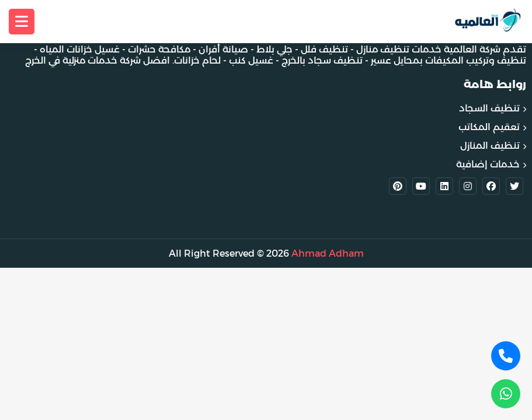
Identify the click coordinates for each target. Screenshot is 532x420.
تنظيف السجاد (489, 108)
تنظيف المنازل (490, 146)
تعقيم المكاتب (489, 127)
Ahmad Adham (328, 253)
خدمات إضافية (488, 164)
